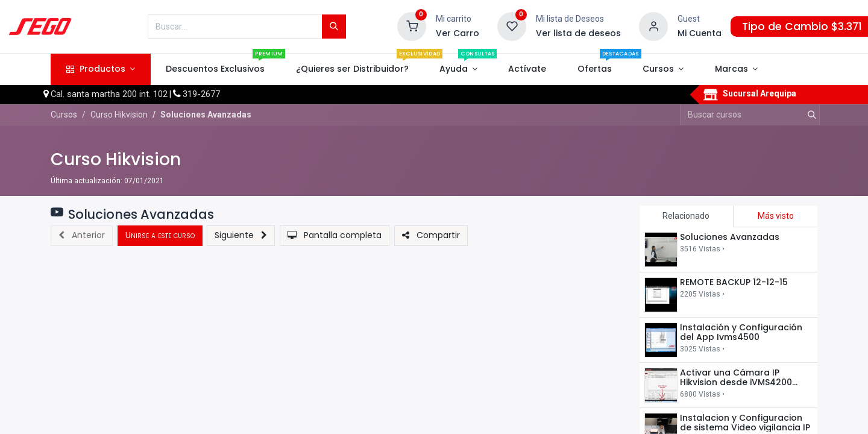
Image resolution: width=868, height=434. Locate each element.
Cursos (64, 115)
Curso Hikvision (116, 159)
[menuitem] (215, 69)
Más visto (776, 216)
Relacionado (686, 216)
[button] (82, 236)
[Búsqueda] (334, 27)
